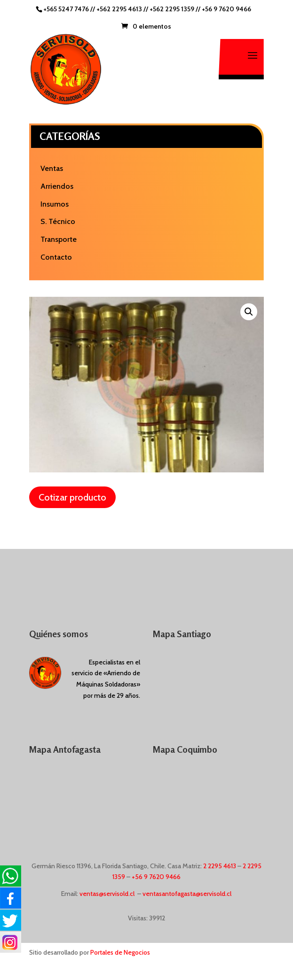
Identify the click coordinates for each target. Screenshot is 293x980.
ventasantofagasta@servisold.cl (187, 894)
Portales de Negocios (120, 952)
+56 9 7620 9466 (226, 9)
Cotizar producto (72, 497)
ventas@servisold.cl (107, 894)
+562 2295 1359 (172, 9)
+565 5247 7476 (66, 9)
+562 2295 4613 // (123, 9)
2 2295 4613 (220, 866)
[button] (249, 312)
